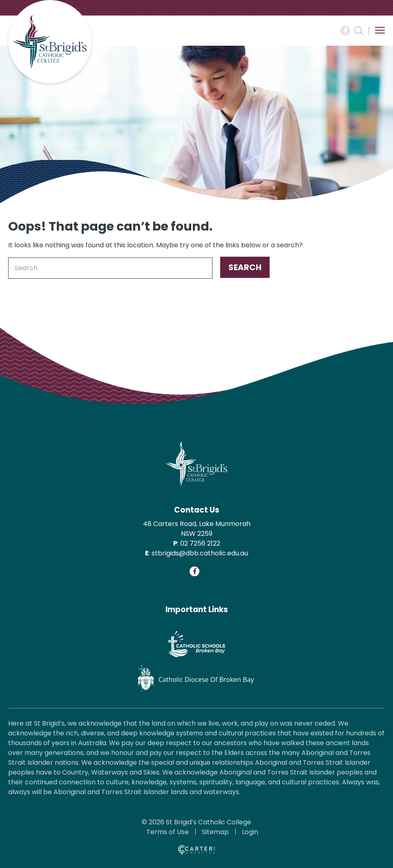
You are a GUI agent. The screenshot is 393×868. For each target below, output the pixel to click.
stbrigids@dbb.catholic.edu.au (200, 553)
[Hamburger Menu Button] (380, 30)
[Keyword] (110, 268)
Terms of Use (167, 832)
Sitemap (215, 832)
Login (250, 832)
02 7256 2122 (200, 543)
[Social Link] (345, 31)
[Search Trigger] (359, 31)
